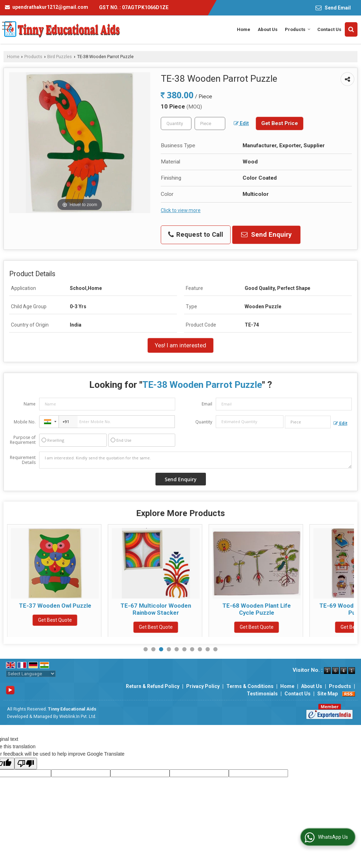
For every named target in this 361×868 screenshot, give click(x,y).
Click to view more (181, 210)
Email (207, 404)
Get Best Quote (55, 627)
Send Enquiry (266, 235)
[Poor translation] (26, 764)
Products (298, 29)
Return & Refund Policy (153, 686)
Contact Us (329, 29)
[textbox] (210, 123)
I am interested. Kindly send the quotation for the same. (195, 460)
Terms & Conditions (250, 686)
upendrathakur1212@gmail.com (50, 7)
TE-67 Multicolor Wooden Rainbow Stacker (257, 609)
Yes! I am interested (180, 345)
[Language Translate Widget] (31, 674)
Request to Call (196, 235)
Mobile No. (25, 422)
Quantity (204, 422)
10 (215, 649)
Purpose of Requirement (23, 440)
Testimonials (262, 694)
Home (244, 29)
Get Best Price (280, 123)
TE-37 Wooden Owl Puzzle (156, 606)
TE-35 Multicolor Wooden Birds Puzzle (55, 609)
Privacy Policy (203, 686)
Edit (241, 123)
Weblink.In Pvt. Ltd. (78, 716)
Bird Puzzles (60, 57)
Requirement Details (23, 460)
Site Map (328, 694)
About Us (268, 29)
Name (30, 404)
